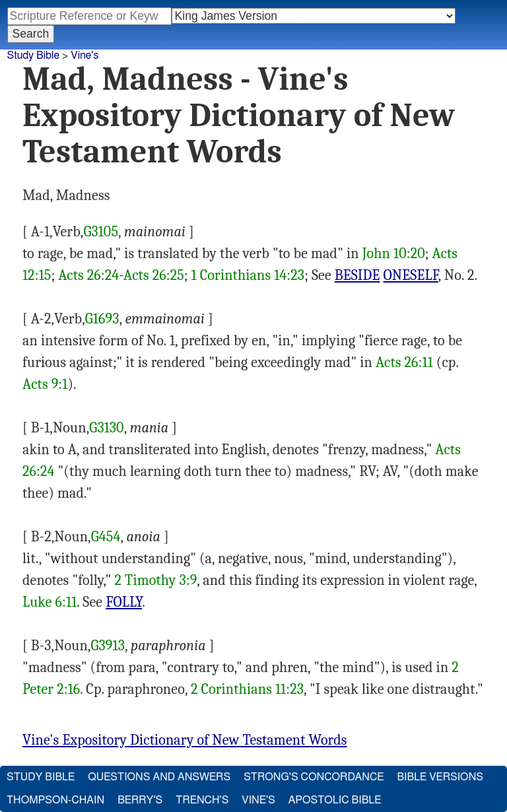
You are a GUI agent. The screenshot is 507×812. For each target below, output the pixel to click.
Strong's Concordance (314, 777)
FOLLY (124, 602)
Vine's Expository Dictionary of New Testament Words (185, 740)
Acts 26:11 (404, 362)
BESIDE (357, 275)
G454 (106, 537)
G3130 (106, 428)
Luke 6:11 (50, 602)
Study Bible (33, 55)
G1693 (102, 319)
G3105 (101, 232)
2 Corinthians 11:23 (247, 689)
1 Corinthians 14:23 (248, 275)
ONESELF (411, 275)
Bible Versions (440, 777)
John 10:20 (394, 254)
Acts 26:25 (154, 275)
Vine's (84, 55)
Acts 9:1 (45, 384)
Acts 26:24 (88, 275)
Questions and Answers (159, 777)
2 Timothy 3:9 (155, 580)
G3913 (108, 646)
